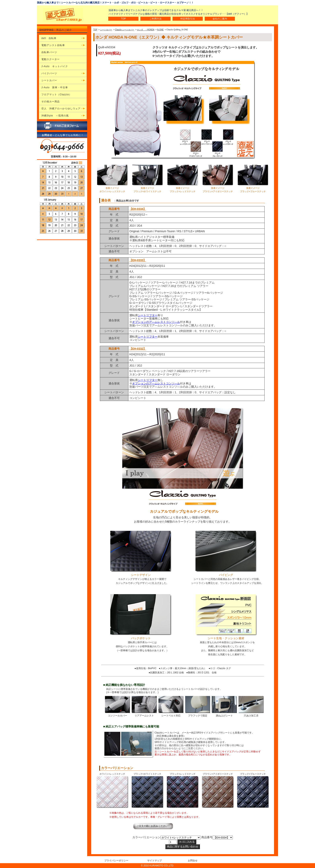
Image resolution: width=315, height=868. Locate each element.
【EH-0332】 (138, 349)
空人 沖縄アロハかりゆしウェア (61, 109)
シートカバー (106, 30)
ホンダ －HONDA (146, 30)
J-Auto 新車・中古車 (55, 87)
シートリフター (148, 315)
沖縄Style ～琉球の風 (55, 116)
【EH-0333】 (138, 260)
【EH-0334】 (138, 209)
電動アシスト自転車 (53, 45)
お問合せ (193, 861)
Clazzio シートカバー (125, 30)
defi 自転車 (49, 38)
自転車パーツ (49, 52)
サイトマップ (154, 861)
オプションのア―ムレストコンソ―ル (156, 322)
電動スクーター (51, 59)
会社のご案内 (220, 19)
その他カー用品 (51, 102)
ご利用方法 (155, 19)
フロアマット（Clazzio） (56, 95)
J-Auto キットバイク (55, 66)
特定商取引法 (188, 19)
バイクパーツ (49, 73)
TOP (123, 19)
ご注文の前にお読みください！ (153, 826)
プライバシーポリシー (116, 861)
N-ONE (160, 30)
